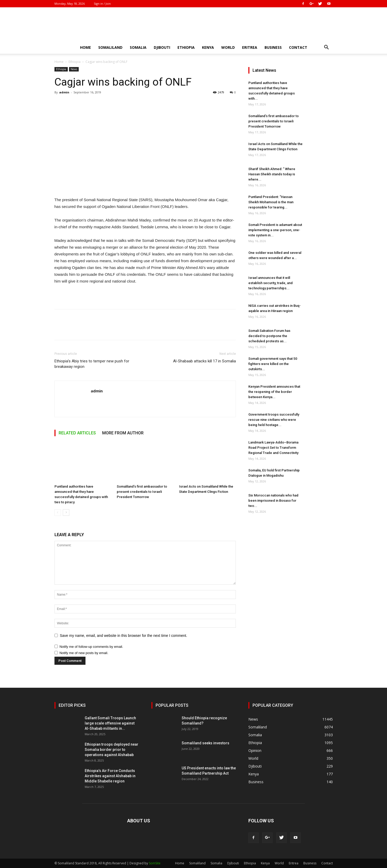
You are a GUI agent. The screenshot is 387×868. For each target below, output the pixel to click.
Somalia (138, 47)
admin (64, 92)
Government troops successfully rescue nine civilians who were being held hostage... (274, 420)
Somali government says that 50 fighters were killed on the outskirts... (273, 364)
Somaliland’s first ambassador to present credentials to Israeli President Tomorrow (142, 492)
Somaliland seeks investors (205, 743)
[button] (327, 48)
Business (273, 47)
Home (85, 47)
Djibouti (162, 47)
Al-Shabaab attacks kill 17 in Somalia (204, 361)
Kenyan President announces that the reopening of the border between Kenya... (274, 392)
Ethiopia (186, 47)
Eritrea (250, 47)
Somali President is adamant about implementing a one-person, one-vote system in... (275, 230)
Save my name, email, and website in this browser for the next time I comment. (124, 636)
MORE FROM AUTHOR (123, 433)
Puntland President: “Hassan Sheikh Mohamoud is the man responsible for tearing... (271, 202)
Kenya (208, 47)
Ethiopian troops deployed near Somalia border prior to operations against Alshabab (112, 750)
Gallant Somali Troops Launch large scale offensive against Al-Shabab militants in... (110, 723)
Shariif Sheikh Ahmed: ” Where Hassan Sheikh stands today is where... (272, 174)
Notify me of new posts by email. (84, 653)
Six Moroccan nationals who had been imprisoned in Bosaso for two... (273, 501)
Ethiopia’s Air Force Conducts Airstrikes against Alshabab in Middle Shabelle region (110, 776)
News (74, 69)
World (228, 47)
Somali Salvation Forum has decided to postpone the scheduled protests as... (269, 336)
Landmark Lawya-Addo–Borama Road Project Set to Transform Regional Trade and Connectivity (273, 448)
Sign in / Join (102, 4)
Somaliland (110, 47)
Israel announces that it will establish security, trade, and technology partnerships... (271, 283)
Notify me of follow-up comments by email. (91, 647)
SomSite (155, 863)
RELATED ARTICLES (77, 433)
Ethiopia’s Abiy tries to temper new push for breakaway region (92, 364)
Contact (298, 47)
